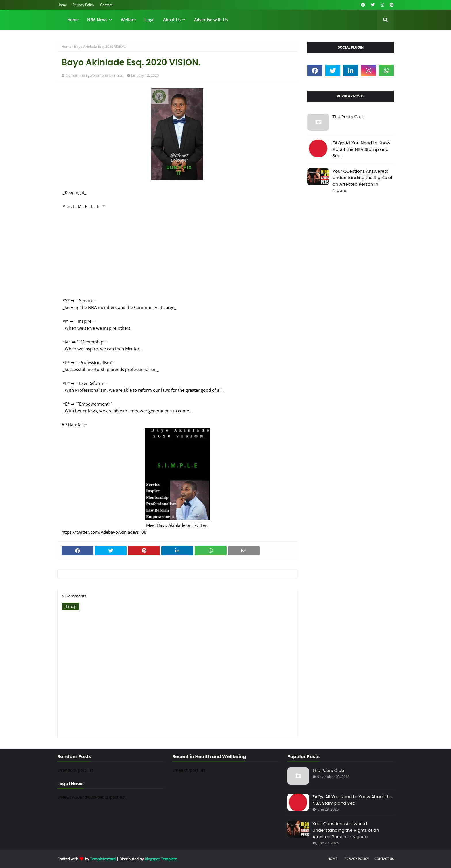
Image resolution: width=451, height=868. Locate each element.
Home (62, 5)
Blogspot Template (161, 859)
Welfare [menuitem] (128, 20)
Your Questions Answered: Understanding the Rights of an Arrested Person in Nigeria (362, 181)
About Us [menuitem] (172, 20)
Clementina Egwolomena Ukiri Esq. (95, 75)
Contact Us (384, 859)
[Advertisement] (177, 250)
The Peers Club (348, 117)
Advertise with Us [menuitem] (211, 20)
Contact (106, 5)
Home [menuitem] (73, 20)
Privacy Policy (84, 5)
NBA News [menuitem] (97, 20)
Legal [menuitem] (149, 20)
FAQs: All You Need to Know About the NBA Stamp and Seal (361, 149)
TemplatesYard (103, 859)
